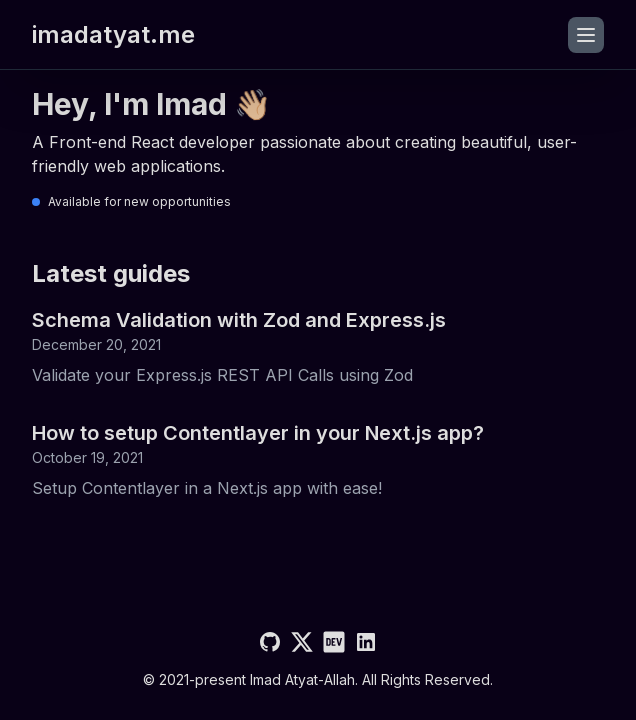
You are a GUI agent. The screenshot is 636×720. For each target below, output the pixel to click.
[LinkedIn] (366, 642)
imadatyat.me (113, 34)
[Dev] (334, 642)
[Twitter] (302, 642)
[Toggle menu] (586, 35)
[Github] (270, 642)
